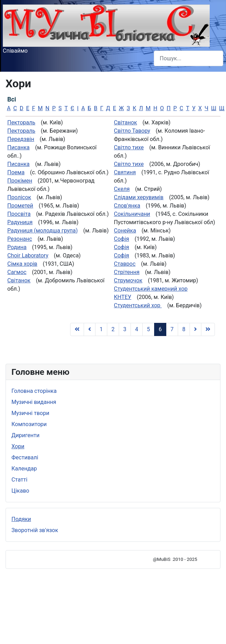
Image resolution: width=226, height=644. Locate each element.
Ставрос (125, 264)
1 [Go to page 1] (101, 329)
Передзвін (21, 139)
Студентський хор (138, 305)
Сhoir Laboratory (28, 255)
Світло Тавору (132, 131)
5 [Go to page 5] (148, 329)
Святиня (125, 172)
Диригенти (26, 435)
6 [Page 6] (160, 329)
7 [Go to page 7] (172, 329)
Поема (16, 172)
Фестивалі (25, 457)
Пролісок (19, 197)
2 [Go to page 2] (113, 329)
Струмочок (128, 280)
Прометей (20, 206)
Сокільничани (132, 214)
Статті (19, 480)
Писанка (18, 147)
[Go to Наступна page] (195, 329)
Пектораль (21, 122)
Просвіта (19, 214)
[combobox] (189, 58)
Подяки (21, 519)
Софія (122, 239)
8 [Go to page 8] (184, 329)
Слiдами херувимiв (139, 197)
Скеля (122, 189)
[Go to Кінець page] (208, 329)
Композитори (29, 424)
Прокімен (20, 181)
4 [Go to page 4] (137, 329)
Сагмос (17, 272)
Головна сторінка (34, 391)
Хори (18, 446)
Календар (24, 469)
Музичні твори (30, 413)
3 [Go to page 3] (125, 329)
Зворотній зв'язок (35, 530)
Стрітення (127, 272)
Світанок (19, 280)
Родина (17, 247)
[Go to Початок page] (77, 329)
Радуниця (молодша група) (43, 231)
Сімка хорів (22, 264)
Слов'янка (127, 206)
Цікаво (20, 491)
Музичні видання (34, 402)
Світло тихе (129, 147)
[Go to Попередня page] (90, 329)
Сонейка (125, 231)
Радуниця (20, 222)
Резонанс (20, 239)
